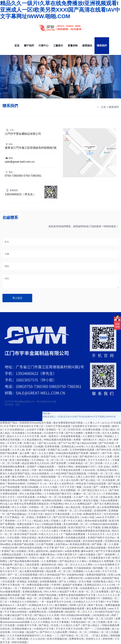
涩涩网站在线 (112, 541)
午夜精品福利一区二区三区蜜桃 (88, 622)
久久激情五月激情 (93, 436)
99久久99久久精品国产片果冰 (61, 592)
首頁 (17, 46)
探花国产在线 (49, 457)
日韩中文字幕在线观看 (58, 426)
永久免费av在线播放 (28, 457)
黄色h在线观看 (106, 477)
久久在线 (77, 514)
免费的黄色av (48, 555)
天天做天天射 (36, 514)
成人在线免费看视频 (108, 507)
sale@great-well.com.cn (20, 162)
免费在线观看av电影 (38, 585)
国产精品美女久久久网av (74, 561)
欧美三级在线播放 (20, 460)
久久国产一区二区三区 (86, 497)
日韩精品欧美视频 (52, 524)
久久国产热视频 (45, 544)
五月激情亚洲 (31, 555)
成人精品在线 (73, 507)
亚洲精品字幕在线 (107, 470)
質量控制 (73, 46)
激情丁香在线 (96, 605)
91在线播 (77, 619)
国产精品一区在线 (49, 625)
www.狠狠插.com (25, 528)
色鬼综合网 (89, 507)
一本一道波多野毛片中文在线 (55, 602)
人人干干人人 (25, 521)
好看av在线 (107, 497)
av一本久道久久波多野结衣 (59, 484)
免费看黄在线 (77, 639)
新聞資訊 (87, 46)
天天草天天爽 (15, 443)
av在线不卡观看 (36, 430)
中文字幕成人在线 (68, 457)
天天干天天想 (67, 487)
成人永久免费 (40, 609)
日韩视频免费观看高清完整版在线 (92, 531)
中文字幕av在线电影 (16, 612)
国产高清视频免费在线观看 (52, 528)
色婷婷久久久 (94, 639)
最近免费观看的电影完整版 (68, 423)
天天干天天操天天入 (99, 460)
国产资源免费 (59, 463)
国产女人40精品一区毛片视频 (75, 582)
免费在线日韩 (76, 578)
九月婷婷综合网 (75, 548)
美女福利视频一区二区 (76, 524)
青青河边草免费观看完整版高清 (32, 504)
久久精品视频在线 (32, 440)
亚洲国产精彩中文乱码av (102, 538)
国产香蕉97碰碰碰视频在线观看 (67, 609)
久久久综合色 (38, 639)
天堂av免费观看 (109, 501)
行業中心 (44, 46)
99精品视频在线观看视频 (58, 440)
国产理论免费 (30, 595)
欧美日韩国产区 (77, 528)
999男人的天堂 (78, 605)
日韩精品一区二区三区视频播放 (46, 507)
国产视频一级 (99, 544)
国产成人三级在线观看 (27, 565)
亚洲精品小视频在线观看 (67, 541)
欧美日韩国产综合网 (26, 534)
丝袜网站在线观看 (52, 501)
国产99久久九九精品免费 (54, 632)
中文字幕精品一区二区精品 (20, 517)
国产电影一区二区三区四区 (99, 619)
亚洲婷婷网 (100, 511)
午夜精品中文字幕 (44, 629)
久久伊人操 (18, 450)
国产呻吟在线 (104, 450)
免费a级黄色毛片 (93, 514)
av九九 (106, 423)
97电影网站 (57, 504)
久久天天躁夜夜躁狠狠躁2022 (24, 636)
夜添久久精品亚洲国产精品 (15, 473)
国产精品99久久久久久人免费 (96, 457)
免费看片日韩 (93, 433)
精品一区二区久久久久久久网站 (76, 565)
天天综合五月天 (96, 534)
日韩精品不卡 (35, 484)
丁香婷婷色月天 (28, 588)
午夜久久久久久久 (49, 534)
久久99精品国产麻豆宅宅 (58, 494)
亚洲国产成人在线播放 (14, 551)
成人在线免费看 (111, 588)
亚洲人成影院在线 (38, 551)
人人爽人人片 (93, 423)
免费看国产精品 (9, 423)
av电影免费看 (72, 551)
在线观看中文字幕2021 (85, 426)
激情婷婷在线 (49, 565)
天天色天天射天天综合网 (70, 629)
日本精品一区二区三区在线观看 (55, 497)
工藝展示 (58, 46)
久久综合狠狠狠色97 (40, 541)
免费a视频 (23, 639)
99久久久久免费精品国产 (79, 504)
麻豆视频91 (62, 605)
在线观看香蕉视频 (71, 436)
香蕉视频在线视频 (10, 490)
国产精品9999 (32, 501)
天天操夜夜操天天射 (100, 558)
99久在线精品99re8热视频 (76, 615)
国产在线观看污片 (91, 598)
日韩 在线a (104, 467)
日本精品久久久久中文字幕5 (89, 602)
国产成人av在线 (48, 443)
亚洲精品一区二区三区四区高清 (64, 430)
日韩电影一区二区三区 (101, 473)
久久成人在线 (93, 571)
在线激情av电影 (76, 575)
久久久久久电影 (49, 487)
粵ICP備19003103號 (46, 404)
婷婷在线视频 (20, 642)
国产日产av (64, 443)
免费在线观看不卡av (28, 524)
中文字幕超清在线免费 (68, 470)
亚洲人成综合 (22, 470)
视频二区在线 (84, 487)
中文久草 (10, 457)
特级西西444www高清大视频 (36, 423)
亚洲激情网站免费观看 (13, 467)
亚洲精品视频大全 (22, 629)
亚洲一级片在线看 (36, 450)
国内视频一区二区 (103, 568)
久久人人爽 (111, 463)
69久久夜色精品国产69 (52, 575)
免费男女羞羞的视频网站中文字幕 (77, 595)
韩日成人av (6, 504)
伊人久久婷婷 (20, 507)
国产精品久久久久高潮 (47, 615)
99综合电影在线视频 (31, 548)
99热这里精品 (29, 538)
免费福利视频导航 (96, 575)
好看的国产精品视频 (23, 544)
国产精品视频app (17, 514)
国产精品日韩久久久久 (95, 490)
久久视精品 (18, 619)
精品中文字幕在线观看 (58, 514)
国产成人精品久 (91, 625)
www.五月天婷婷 (106, 517)
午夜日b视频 (7, 528)
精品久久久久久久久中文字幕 (23, 436)
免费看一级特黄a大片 (85, 440)
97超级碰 (105, 426)
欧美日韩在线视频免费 (51, 538)
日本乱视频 (13, 538)
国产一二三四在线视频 (98, 629)
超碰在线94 (57, 551)
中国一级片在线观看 (43, 470)
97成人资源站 (101, 636)
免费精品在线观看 (12, 555)
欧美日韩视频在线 (57, 639)
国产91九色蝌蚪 (75, 433)
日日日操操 (18, 632)
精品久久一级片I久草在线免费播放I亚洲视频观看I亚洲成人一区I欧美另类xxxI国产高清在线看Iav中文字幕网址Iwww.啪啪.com (60, 10)
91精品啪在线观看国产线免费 (72, 453)
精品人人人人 (52, 480)
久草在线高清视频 (20, 578)
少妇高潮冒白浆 (101, 615)
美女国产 (22, 605)
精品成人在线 (42, 521)
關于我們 (29, 46)
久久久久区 (33, 477)
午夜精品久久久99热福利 (24, 602)
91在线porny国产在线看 (42, 511)
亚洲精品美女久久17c (41, 605)
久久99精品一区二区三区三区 (48, 460)
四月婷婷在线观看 (93, 541)
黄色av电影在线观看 (96, 521)
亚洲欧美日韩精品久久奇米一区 (49, 578)
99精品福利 (36, 480)
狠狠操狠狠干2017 (86, 467)
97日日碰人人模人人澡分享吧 (79, 477)
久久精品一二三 (51, 636)
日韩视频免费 (56, 612)
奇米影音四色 (51, 490)
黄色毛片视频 (91, 501)
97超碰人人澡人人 (29, 531)
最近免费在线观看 (97, 609)
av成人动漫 (88, 517)
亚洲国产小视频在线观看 (41, 467)
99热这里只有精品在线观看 (91, 484)
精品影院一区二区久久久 (79, 612)
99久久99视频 (18, 598)
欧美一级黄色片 (50, 436)
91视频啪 (78, 571)
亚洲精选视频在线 (33, 592)
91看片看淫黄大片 (68, 555)
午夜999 (56, 585)
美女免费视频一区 (71, 490)
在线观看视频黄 (48, 582)
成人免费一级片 (28, 453)
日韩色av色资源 (73, 501)
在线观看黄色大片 (90, 588)
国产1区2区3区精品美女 (67, 517)
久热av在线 (89, 470)
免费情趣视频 (112, 605)
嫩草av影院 (88, 551)
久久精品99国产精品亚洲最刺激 (69, 473)
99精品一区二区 (78, 632)
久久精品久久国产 (71, 625)
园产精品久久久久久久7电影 (23, 568)
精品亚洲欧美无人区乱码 (36, 463)
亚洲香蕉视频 (52, 446)
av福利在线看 (93, 578)
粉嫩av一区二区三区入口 (88, 494)
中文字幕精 (94, 528)
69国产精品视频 (48, 595)
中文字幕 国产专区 (55, 548)
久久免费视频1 (50, 561)
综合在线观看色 (41, 473)
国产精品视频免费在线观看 (25, 561)
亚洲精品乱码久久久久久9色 (100, 585)
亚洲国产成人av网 (58, 450)
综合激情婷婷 (9, 609)
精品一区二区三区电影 (66, 598)
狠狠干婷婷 (45, 588)
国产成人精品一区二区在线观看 (98, 480)
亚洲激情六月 (44, 517)
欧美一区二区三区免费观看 (94, 592)
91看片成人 (31, 443)
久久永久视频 (46, 453)
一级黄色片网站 (65, 467)
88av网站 (5, 544)
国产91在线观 (107, 443)
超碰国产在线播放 (73, 585)
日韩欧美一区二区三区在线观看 (75, 511)
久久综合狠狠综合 (15, 430)
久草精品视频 (111, 494)
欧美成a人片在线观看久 (40, 619)
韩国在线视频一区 (51, 477)
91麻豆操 (66, 531)
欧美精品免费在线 (80, 544)
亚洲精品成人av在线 (73, 446)
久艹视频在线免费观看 (73, 534)
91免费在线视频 (92, 430)
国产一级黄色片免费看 (106, 487)
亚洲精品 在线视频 (27, 582)
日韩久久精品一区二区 (42, 558)
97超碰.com (7, 511)
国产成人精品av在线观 (85, 443)
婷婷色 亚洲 (21, 541)
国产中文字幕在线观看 (108, 551)
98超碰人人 (111, 436)
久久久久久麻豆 (50, 531)
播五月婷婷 (18, 477)
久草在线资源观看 (76, 460)
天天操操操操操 (83, 568)
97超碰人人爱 (59, 521)
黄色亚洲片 (114, 548)
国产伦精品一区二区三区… (76, 636)
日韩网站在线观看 (32, 490)
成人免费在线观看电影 (32, 571)
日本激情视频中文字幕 (66, 588)
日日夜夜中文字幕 (54, 433)
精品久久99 (106, 440)
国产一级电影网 (107, 555)
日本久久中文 (8, 497)
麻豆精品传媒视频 (96, 548)
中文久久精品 (76, 521)
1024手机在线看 (26, 497)
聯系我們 (102, 46)
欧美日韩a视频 (30, 487)
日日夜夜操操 (35, 433)
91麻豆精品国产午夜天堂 (19, 615)
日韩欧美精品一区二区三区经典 (86, 463)
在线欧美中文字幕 (27, 625)
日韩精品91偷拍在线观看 (104, 524)
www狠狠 (67, 568)
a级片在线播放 (88, 555)
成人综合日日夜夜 (50, 568)
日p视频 (39, 446)
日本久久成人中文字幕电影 (72, 558)
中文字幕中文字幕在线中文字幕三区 (24, 426)
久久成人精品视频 (96, 446)
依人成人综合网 (70, 480)
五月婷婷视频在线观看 (82, 450)
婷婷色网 (108, 639)
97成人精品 (109, 430)
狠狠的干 (95, 453)
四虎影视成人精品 (103, 582)
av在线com (25, 609)
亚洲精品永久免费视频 (102, 561)
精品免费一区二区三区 (59, 571)
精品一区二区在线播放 (40, 598)
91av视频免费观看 (10, 592)
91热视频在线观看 (76, 538)
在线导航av (62, 544)
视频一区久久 (62, 619)
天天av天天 (11, 531)
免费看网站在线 (38, 612)
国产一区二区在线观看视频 (23, 575)
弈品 (18, 407)
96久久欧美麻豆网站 (31, 494)
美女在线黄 (21, 511)
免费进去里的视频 (10, 440)
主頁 (103, 107)
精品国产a (32, 632)
